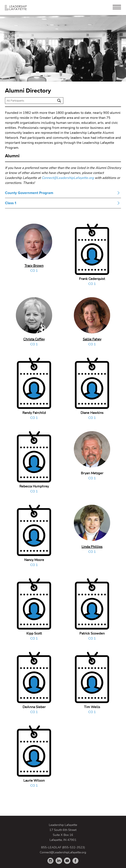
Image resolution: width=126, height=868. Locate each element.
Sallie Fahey (92, 339)
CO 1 (34, 271)
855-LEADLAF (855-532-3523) (63, 847)
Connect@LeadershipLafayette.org (68, 178)
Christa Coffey (34, 339)
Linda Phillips (92, 547)
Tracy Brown (34, 266)
